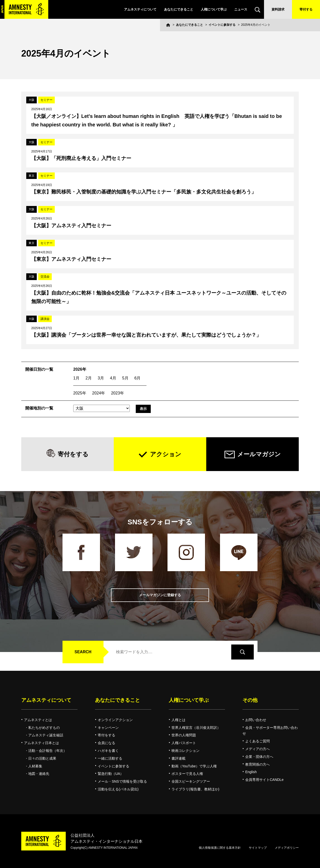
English (251, 772)
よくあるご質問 (257, 741)
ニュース (241, 9)
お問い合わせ (256, 720)
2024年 (99, 393)
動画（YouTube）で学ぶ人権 (194, 766)
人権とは (178, 720)
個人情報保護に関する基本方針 (220, 848)
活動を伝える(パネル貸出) (118, 789)
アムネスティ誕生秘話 (46, 735)
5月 (125, 378)
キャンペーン (108, 728)
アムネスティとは (38, 720)
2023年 (117, 393)
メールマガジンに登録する (160, 595)
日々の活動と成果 (42, 758)
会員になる (106, 743)
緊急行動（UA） (111, 774)
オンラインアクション (115, 720)
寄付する (306, 9)
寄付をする (73, 454)
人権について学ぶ (214, 9)
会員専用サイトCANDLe (264, 780)
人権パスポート (184, 743)
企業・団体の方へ (259, 757)
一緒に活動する (110, 758)
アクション (166, 454)
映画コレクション (185, 751)
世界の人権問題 (184, 735)
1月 (76, 378)
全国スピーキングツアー (191, 781)
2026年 (80, 369)
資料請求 (278, 9)
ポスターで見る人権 (187, 774)
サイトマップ (258, 848)
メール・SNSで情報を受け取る (122, 781)
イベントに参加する (222, 25)
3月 (101, 378)
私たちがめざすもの (44, 728)
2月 (89, 378)
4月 (113, 378)
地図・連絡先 (39, 774)
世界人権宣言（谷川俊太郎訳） (196, 728)
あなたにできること (179, 9)
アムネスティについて (140, 9)
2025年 (80, 393)
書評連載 (178, 758)
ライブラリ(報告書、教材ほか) (195, 789)
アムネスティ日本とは (41, 743)
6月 (138, 378)
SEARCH (83, 652)
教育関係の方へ (257, 764)
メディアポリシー (287, 848)
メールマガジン (259, 454)
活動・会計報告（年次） (47, 751)
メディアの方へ (257, 749)
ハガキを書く (108, 751)
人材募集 (35, 766)
